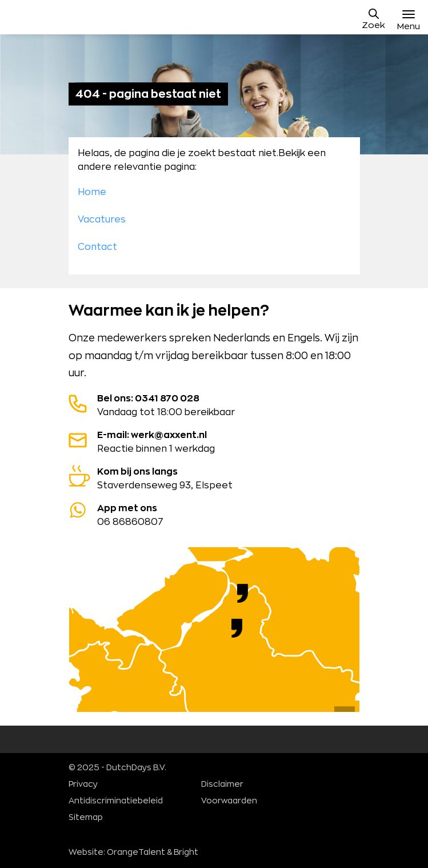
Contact (97, 247)
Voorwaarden (229, 801)
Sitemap (86, 818)
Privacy (83, 785)
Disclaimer (222, 785)
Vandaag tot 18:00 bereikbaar (214, 404)
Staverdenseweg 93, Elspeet (214, 477)
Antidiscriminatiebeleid (116, 801)
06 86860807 (214, 514)
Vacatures (102, 220)
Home (92, 192)
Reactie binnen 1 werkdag (214, 441)
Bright (186, 853)
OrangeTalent (136, 853)
